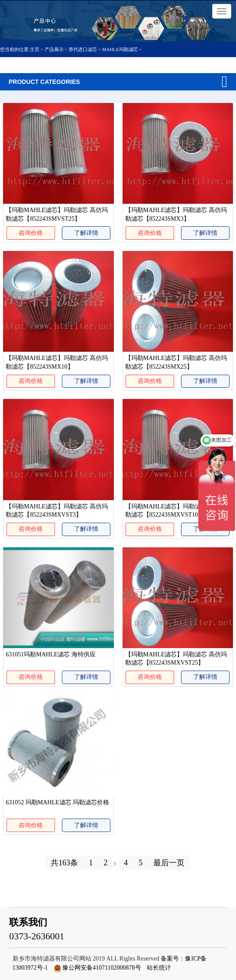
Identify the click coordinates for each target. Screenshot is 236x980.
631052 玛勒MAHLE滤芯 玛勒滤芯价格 (57, 802)
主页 (35, 49)
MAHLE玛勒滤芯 (120, 49)
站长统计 (159, 968)
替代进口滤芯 (83, 49)
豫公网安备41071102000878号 (102, 968)
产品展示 (54, 49)
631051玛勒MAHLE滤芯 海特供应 (50, 654)
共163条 (64, 863)
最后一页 (169, 863)
